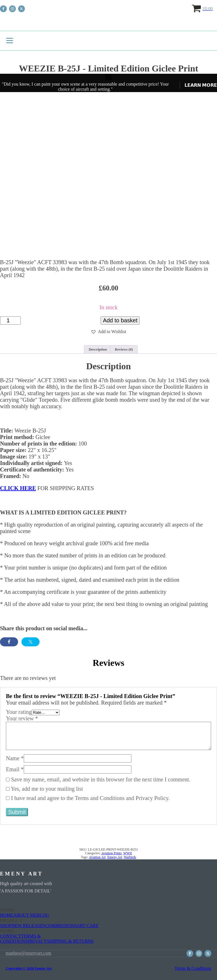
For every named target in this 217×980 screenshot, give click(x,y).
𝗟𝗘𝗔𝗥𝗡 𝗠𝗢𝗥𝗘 (201, 85)
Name (15, 758)
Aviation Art (97, 857)
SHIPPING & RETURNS (70, 941)
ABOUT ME (25, 915)
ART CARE (87, 926)
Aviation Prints (111, 853)
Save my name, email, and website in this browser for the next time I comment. (101, 779)
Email (15, 769)
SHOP (6, 926)
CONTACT (10, 936)
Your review (22, 718)
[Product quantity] (10, 320)
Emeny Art (115, 857)
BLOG (43, 915)
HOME (7, 915)
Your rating (19, 712)
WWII (128, 853)
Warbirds (130, 857)
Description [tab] (98, 349)
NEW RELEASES (28, 926)
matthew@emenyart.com (28, 953)
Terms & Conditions (193, 968)
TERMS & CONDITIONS (20, 939)
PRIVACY (37, 941)
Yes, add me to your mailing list (44, 789)
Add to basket (120, 320)
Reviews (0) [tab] (124, 349)
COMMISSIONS (61, 926)
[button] (108, 332)
